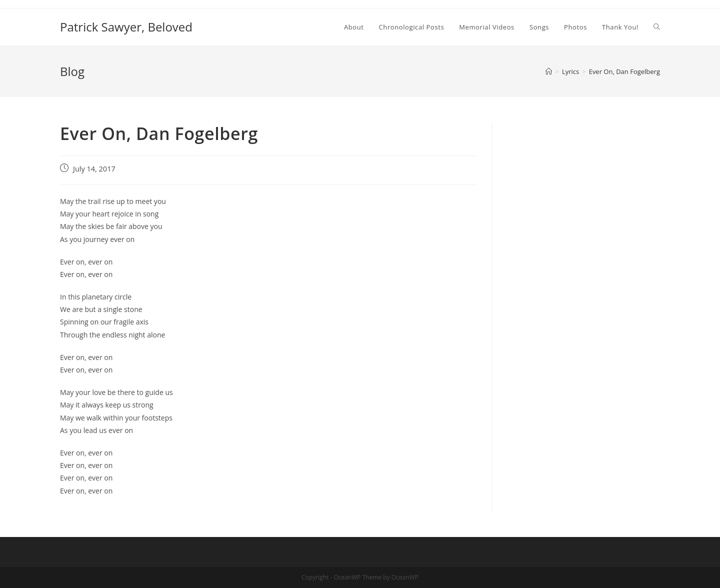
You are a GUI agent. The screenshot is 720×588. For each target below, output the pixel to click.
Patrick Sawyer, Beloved (126, 27)
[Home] (549, 71)
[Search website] (657, 27)
